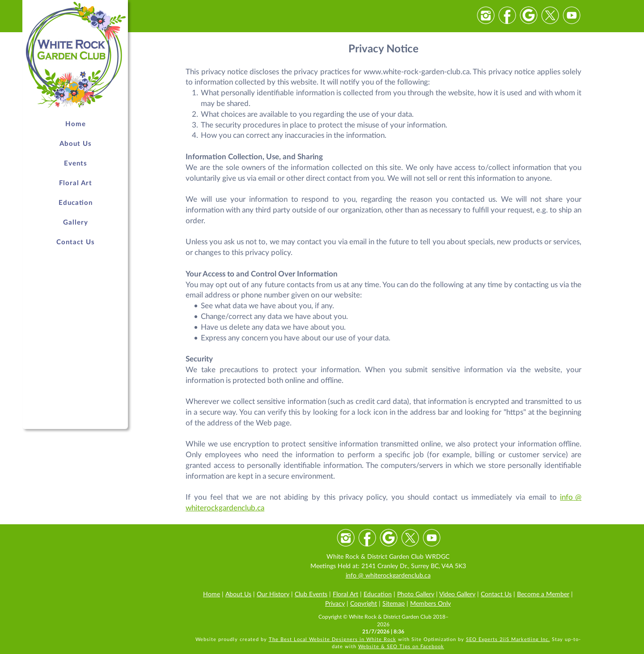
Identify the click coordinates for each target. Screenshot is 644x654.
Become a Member (543, 595)
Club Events (311, 595)
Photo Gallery (416, 595)
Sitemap (394, 604)
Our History (273, 595)
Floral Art (345, 595)
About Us (238, 595)
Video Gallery (457, 595)
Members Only (430, 604)
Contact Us (496, 595)
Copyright (364, 604)
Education (378, 595)
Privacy (335, 604)
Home (212, 595)
